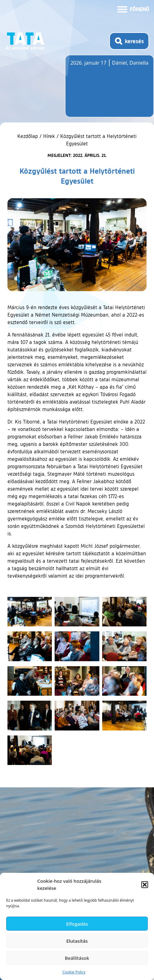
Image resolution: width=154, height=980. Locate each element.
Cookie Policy (74, 972)
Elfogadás (77, 924)
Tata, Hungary (105, 90)
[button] (145, 885)
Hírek (49, 136)
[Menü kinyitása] (133, 9)
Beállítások (77, 958)
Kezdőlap (28, 136)
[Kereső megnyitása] (129, 41)
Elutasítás (77, 941)
